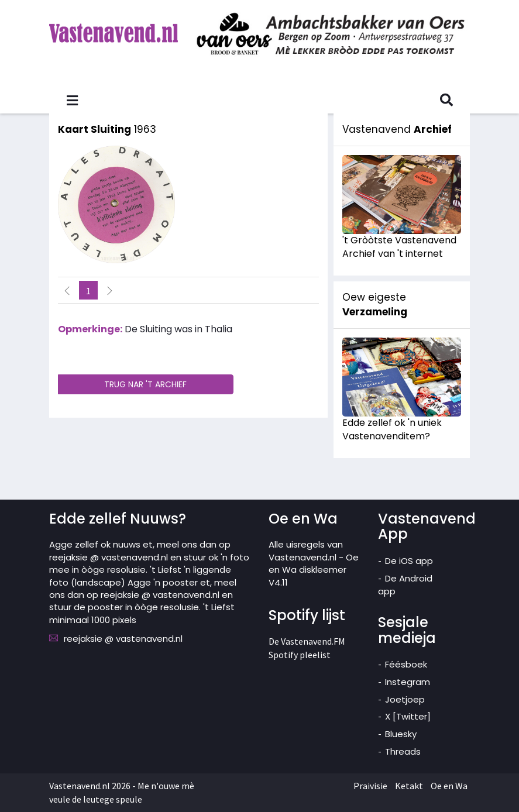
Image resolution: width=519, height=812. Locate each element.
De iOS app (409, 561)
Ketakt (409, 786)
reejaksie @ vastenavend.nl (123, 639)
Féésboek (406, 664)
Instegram (408, 682)
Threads (403, 751)
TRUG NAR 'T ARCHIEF (145, 384)
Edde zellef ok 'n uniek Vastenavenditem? (392, 429)
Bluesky (401, 734)
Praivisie (370, 786)
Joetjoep (405, 699)
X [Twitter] (408, 716)
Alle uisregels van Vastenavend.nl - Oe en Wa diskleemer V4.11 (314, 563)
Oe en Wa (449, 786)
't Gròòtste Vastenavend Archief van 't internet (399, 247)
